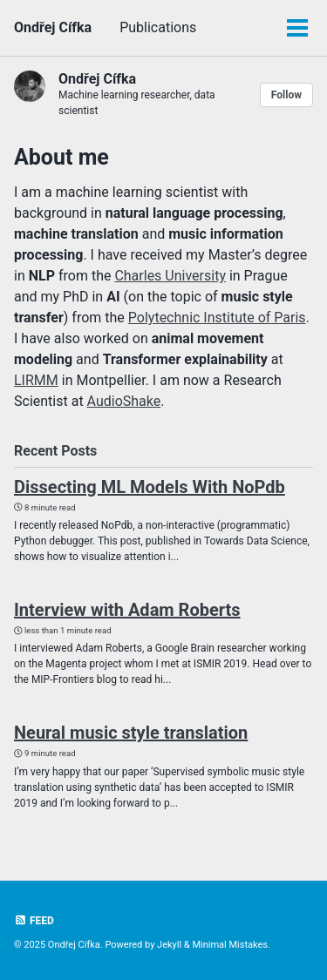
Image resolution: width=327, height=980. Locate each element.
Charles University (170, 276)
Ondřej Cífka (53, 27)
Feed (34, 921)
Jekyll (169, 945)
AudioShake (124, 401)
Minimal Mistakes (230, 945)
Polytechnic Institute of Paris (217, 318)
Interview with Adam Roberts (127, 610)
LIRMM (36, 380)
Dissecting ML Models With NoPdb (150, 487)
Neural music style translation (131, 733)
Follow (286, 95)
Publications (158, 27)
